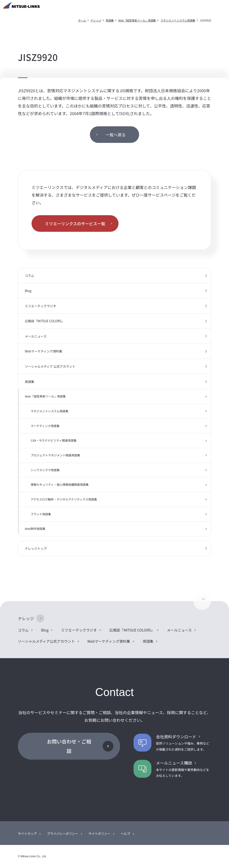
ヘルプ (125, 834)
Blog (28, 291)
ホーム (82, 20)
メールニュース (36, 336)
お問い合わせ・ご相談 (69, 746)
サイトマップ (27, 834)
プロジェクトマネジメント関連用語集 (55, 455)
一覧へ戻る (116, 135)
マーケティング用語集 (45, 426)
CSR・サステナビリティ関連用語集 (54, 440)
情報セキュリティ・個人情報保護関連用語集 (60, 484)
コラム (30, 275)
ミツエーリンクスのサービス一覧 (75, 223)
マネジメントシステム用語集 (178, 20)
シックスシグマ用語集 (45, 470)
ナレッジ (96, 20)
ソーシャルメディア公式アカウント (46, 641)
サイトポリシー (100, 834)
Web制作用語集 (35, 529)
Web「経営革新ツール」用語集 (137, 20)
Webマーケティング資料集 (44, 351)
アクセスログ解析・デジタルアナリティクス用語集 (64, 499)
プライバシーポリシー (63, 834)
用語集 (110, 20)
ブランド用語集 (41, 514)
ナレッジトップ (36, 548)
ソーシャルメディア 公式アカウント (50, 366)
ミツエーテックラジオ (40, 306)
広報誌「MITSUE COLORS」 (45, 321)
